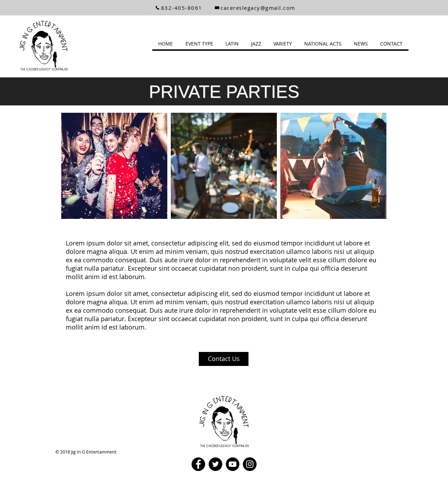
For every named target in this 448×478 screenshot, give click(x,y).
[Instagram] (250, 464)
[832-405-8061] (178, 8)
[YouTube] (233, 464)
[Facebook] (198, 464)
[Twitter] (215, 464)
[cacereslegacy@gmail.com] (255, 8)
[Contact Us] (224, 359)
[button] (199, 44)
